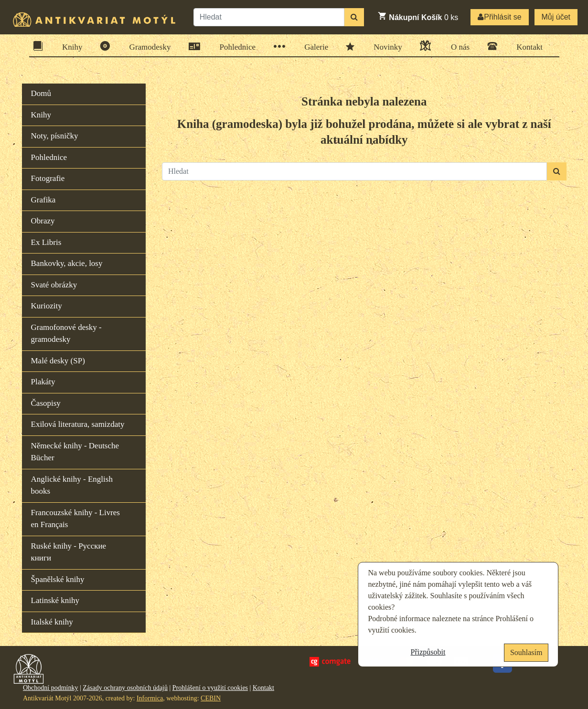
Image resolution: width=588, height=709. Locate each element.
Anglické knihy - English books (72, 485)
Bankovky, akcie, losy (67, 263)
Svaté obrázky (54, 285)
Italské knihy (52, 622)
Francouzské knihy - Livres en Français (75, 519)
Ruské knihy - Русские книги (69, 552)
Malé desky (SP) (58, 361)
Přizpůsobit (428, 652)
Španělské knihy (58, 579)
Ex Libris (46, 242)
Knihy (69, 46)
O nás (457, 46)
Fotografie (48, 178)
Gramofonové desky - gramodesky (66, 333)
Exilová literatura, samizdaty (78, 424)
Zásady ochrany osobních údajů (125, 688)
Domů (41, 93)
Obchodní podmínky (51, 688)
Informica (150, 698)
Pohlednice (235, 47)
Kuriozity (47, 306)
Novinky (385, 46)
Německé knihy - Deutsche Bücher (75, 452)
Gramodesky (147, 46)
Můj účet (556, 17)
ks (418, 16)
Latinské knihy (55, 600)
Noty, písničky (55, 136)
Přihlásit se (499, 17)
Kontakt (526, 46)
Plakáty (43, 382)
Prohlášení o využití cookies (210, 688)
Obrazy (43, 221)
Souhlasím (526, 652)
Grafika (43, 200)
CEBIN (211, 698)
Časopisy (46, 403)
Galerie (313, 47)
